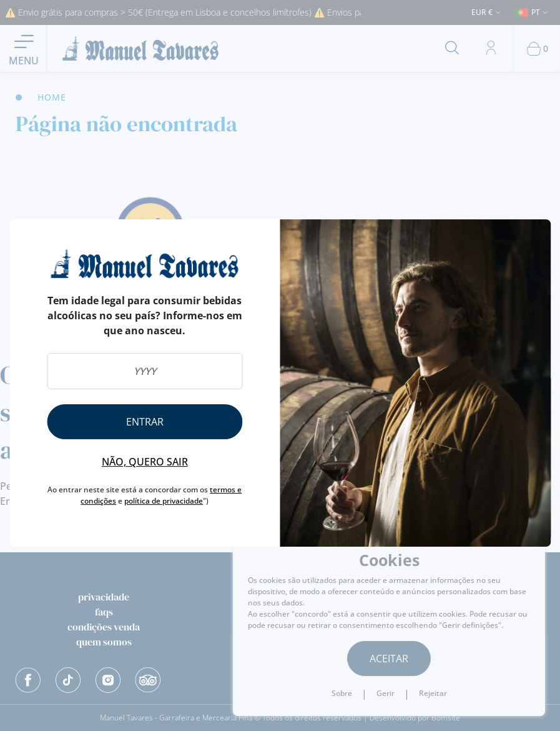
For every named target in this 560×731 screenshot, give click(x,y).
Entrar (145, 422)
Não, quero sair (145, 462)
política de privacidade (164, 501)
